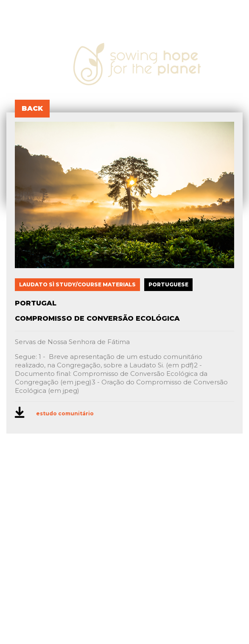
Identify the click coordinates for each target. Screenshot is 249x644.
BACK (32, 108)
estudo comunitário (65, 413)
